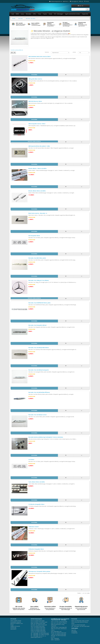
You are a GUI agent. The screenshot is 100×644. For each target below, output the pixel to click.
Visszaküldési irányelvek (16, 622)
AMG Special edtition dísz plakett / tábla (39, 146)
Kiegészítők (85, 14)
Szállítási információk (15, 626)
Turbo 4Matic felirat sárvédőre (37, 482)
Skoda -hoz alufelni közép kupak (38, 629)
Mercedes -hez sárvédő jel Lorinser (38, 415)
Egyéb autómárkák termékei (73, 14)
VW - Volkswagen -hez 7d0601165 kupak (40, 635)
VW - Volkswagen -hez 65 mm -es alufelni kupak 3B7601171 (38, 637)
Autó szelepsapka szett (56, 631)
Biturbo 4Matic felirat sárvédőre (37, 191)
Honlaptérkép (74, 633)
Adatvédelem (13, 629)
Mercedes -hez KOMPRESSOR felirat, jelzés (39, 303)
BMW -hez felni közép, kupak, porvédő (80, 621)
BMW (17, 14)
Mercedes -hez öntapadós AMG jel (37, 325)
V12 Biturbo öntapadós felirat (36, 504)
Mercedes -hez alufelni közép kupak (39, 625)
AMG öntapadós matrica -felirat (37, 124)
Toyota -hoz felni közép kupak (78, 625)
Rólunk (12, 625)
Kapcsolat (74, 630)
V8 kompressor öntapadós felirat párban (39, 571)
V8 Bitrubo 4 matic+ (34, 527)
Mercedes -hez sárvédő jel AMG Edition (39, 348)
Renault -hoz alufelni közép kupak (59, 633)
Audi (13, 14)
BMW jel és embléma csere (17, 623)
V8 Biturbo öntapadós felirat (36, 549)
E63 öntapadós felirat (34, 236)
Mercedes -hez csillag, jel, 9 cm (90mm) (39, 280)
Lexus (22, 14)
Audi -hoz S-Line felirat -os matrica (59, 623)
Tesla (39, 14)
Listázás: (74, 52)
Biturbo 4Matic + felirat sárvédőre (37, 168)
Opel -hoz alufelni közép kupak (38, 626)
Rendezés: (47, 52)
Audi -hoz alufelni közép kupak (38, 621)
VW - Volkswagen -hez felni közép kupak (40, 633)
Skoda (50, 14)
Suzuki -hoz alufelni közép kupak (38, 630)
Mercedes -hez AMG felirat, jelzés (37, 258)
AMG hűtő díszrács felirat (35, 101)
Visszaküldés (74, 631)
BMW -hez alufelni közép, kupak (38, 623)
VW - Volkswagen (59, 14)
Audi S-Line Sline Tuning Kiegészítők (59, 622)
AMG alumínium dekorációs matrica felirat (40, 56)
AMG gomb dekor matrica (35, 79)
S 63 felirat (31, 459)
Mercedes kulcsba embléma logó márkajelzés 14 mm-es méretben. (46, 437)
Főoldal (14, 18)
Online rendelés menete (16, 621)
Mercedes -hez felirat (31, 18)
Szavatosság (13, 628)
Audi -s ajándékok (55, 638)
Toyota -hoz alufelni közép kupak (38, 632)
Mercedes (29, 14)
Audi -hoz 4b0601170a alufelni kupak (39, 622)
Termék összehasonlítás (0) (17, 50)
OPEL (35, 14)
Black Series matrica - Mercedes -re (38, 213)
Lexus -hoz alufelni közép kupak (38, 628)
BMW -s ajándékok (55, 640)
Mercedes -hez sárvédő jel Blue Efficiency (39, 392)
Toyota (45, 14)
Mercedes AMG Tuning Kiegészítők (59, 627)
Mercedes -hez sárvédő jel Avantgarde (39, 370)
